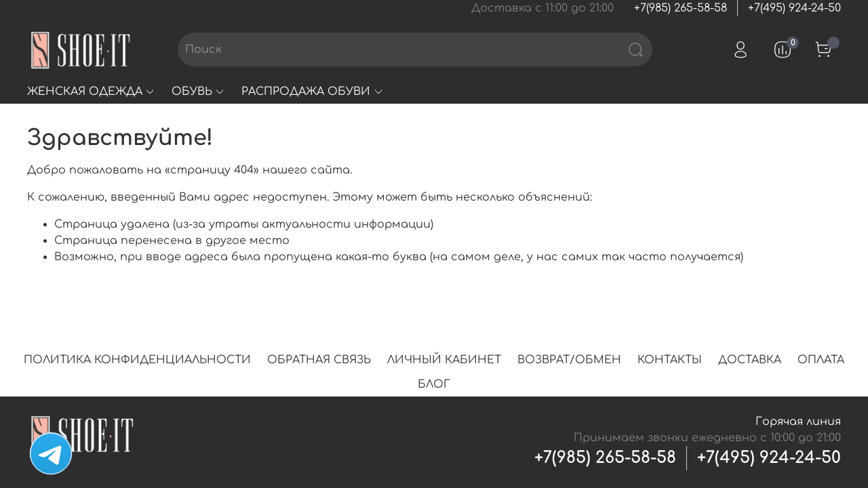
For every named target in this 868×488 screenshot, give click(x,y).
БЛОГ (434, 384)
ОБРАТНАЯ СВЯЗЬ (319, 360)
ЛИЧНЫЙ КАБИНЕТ (444, 360)
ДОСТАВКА (750, 360)
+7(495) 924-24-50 (794, 8)
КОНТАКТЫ (670, 360)
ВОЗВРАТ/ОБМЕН (569, 360)
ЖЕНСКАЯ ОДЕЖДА (91, 91)
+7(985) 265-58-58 (680, 8)
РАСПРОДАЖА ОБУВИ (312, 91)
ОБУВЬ (198, 91)
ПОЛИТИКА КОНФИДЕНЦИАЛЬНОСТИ (137, 360)
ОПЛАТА (821, 360)
